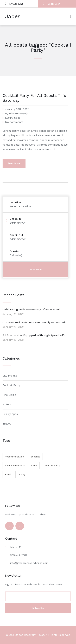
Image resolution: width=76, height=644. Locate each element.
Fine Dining (9, 395)
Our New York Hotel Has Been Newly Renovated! (34, 322)
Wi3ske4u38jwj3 (19, 114)
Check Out (17, 235)
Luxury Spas (13, 118)
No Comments (14, 122)
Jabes (13, 16)
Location (15, 203)
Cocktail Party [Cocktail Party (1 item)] (52, 466)
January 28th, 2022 (17, 109)
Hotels (7, 404)
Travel (7, 424)
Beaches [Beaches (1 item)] (35, 457)
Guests (14, 251)
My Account (14, 4)
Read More (14, 163)
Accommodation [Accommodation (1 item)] (14, 457)
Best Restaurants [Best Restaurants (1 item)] (15, 466)
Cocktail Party (11, 385)
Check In (15, 219)
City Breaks (10, 376)
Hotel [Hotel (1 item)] (8, 474)
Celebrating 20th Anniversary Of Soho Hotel (31, 309)
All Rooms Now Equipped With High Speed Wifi (34, 335)
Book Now (51, 4)
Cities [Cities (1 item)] (34, 466)
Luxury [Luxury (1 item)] (21, 474)
